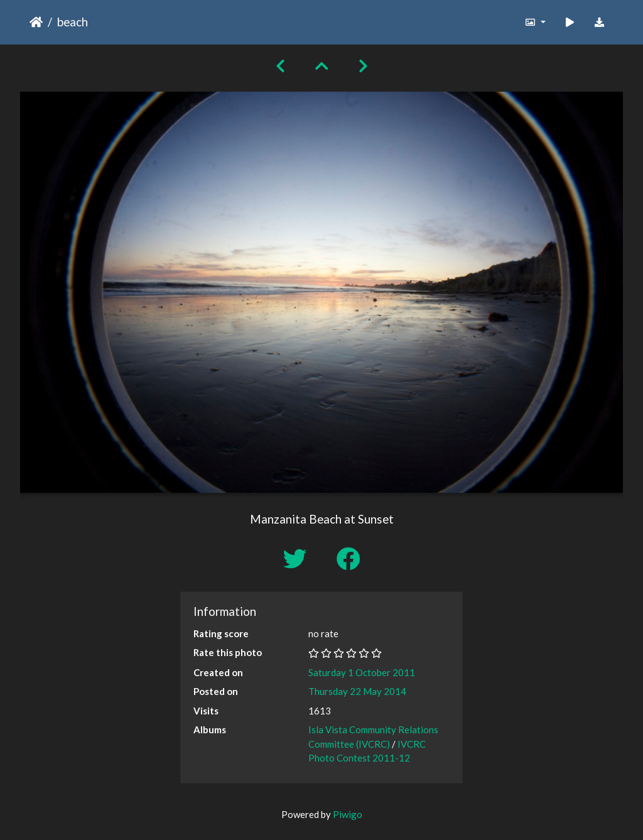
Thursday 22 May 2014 (357, 691)
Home (36, 22)
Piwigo (348, 814)
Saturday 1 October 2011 (362, 672)
